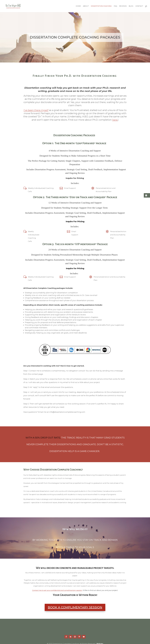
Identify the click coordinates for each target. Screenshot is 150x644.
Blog (131, 6)
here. (115, 120)
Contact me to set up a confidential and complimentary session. (57, 587)
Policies (100, 640)
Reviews (123, 6)
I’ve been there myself (36, 110)
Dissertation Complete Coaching (72, 625)
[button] (147, 195)
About (86, 6)
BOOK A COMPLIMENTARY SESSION (75, 604)
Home (78, 6)
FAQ (115, 6)
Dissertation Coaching (101, 6)
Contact (139, 6)
